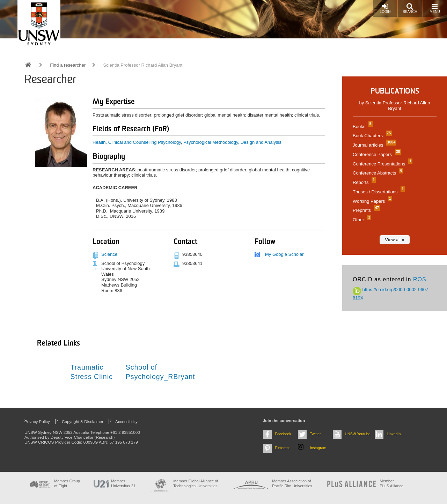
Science (109, 254)
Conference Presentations (382, 164)
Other (361, 220)
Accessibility (126, 421)
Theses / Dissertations (378, 192)
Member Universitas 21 (123, 483)
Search (410, 8)
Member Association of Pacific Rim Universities (292, 483)
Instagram (318, 448)
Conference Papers (376, 154)
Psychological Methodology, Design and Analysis (232, 142)
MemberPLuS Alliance (391, 483)
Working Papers (372, 201)
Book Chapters (371, 136)
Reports (363, 182)
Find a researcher (68, 65)
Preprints (365, 210)
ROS (420, 279)
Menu (435, 8)
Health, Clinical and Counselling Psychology (137, 142)
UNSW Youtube (358, 434)
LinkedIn (394, 434)
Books (362, 127)
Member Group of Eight (67, 483)
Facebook (283, 434)
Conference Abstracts (377, 173)
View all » (394, 240)
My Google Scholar (284, 254)
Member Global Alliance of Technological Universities (196, 483)
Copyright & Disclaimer (83, 421)
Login (385, 8)
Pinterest (283, 448)
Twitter (316, 434)
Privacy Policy (37, 421)
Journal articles (374, 145)
